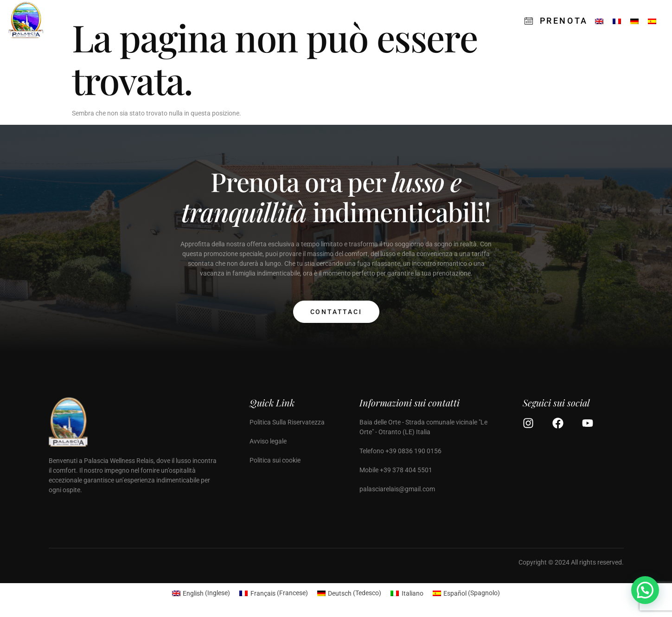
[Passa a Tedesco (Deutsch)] (349, 593)
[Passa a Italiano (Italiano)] (407, 593)
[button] (645, 590)
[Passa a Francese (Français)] (274, 593)
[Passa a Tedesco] (634, 21)
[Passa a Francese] (617, 21)
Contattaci (336, 312)
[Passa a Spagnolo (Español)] (467, 593)
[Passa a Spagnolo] (652, 21)
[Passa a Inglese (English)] (201, 593)
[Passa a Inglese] (599, 21)
